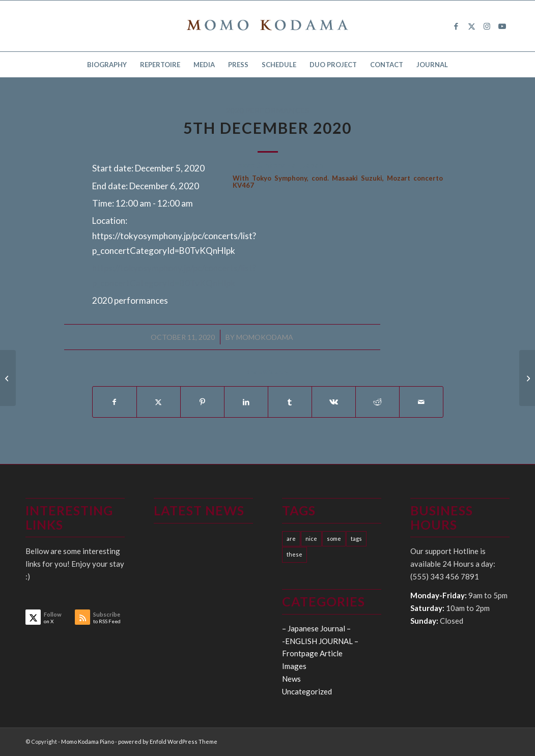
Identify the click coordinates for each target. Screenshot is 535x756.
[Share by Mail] (421, 402)
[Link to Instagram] (487, 26)
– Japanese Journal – (316, 628)
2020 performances (267, 110)
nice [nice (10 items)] (311, 539)
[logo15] (268, 26)
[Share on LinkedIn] (246, 402)
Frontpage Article (312, 653)
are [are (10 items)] (291, 539)
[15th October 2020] (8, 378)
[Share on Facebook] (115, 402)
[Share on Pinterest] (202, 402)
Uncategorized (307, 691)
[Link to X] (471, 26)
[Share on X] (159, 402)
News (291, 679)
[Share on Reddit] (377, 402)
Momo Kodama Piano (88, 742)
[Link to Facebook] (456, 26)
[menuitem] (107, 65)
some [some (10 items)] (334, 539)
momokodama (265, 337)
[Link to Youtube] (502, 26)
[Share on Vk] (334, 402)
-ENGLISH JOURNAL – (320, 641)
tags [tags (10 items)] (356, 539)
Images (294, 666)
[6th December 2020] (527, 378)
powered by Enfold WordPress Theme (168, 742)
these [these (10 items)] (294, 554)
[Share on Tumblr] (290, 402)
